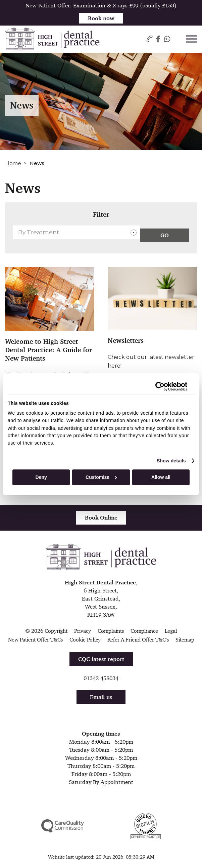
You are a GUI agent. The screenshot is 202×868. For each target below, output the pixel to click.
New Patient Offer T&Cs (35, 640)
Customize (101, 477)
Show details (171, 461)
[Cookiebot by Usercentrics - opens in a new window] (158, 386)
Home (13, 163)
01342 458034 (101, 678)
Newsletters (126, 341)
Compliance (144, 631)
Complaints (111, 631)
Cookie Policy (85, 640)
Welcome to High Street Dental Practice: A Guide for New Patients (48, 350)
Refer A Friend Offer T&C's (138, 640)
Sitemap (185, 640)
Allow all (161, 477)
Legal (171, 631)
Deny (41, 477)
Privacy (83, 631)
